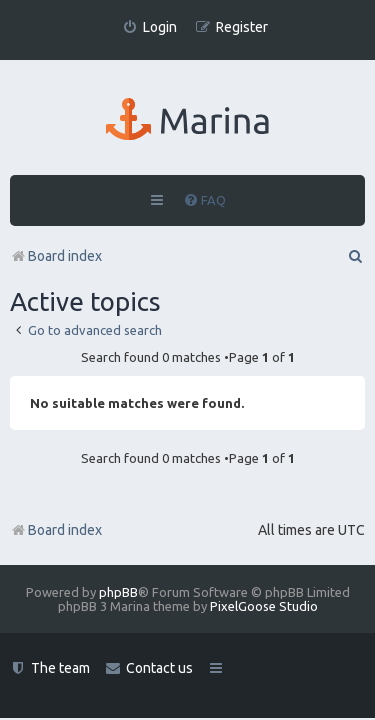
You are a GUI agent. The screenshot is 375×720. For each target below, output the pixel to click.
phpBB (118, 592)
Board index (56, 530)
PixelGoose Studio (264, 606)
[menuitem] (149, 27)
